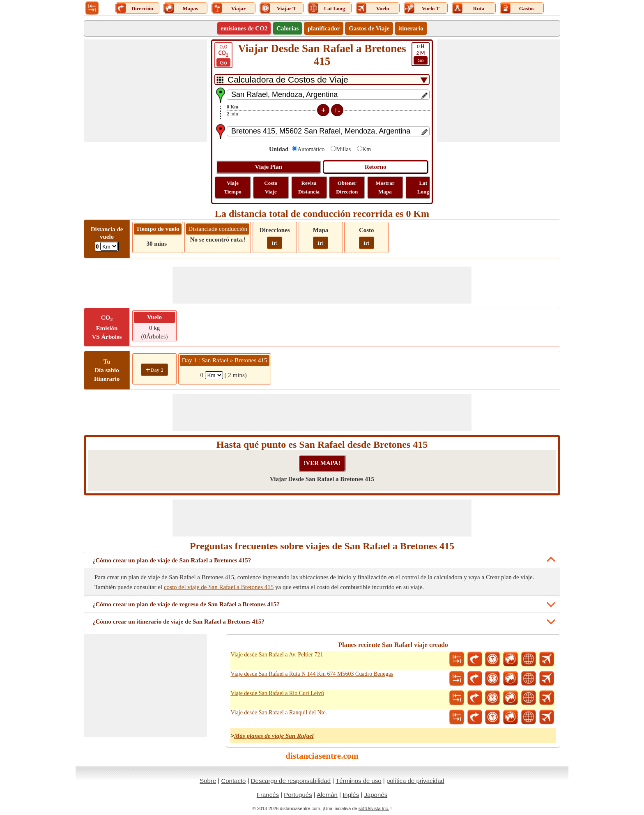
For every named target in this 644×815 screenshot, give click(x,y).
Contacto (233, 781)
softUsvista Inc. (374, 808)
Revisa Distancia (309, 187)
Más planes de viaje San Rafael (274, 736)
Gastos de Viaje (369, 28)
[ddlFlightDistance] (109, 246)
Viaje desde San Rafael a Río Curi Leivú (277, 693)
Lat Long (423, 187)
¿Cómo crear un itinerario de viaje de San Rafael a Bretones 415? (178, 622)
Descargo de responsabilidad (291, 781)
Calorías (287, 28)
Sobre (208, 781)
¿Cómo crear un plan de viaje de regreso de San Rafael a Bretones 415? (186, 604)
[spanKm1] (214, 375)
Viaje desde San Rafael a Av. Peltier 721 (277, 655)
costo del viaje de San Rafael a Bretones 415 (219, 587)
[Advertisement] (145, 91)
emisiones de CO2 (244, 28)
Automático (311, 149)
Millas (343, 149)
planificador (324, 28)
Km (367, 149)
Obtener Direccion (347, 187)
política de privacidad (415, 781)
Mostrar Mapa (385, 187)
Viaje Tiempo (232, 187)
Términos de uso (359, 781)
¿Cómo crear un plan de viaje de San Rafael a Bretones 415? (172, 560)
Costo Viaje (271, 187)
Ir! (275, 243)
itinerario (411, 28)
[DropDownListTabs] (322, 79)
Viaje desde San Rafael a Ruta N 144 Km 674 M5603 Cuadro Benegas (312, 674)
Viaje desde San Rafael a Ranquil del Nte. (279, 713)
